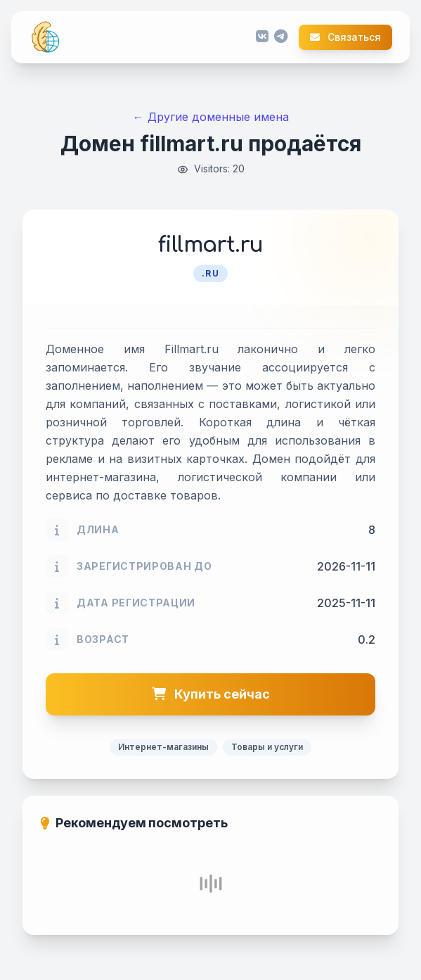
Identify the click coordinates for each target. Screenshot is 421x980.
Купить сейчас (211, 694)
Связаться (345, 37)
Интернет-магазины (163, 747)
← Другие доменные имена (211, 117)
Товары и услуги (267, 747)
